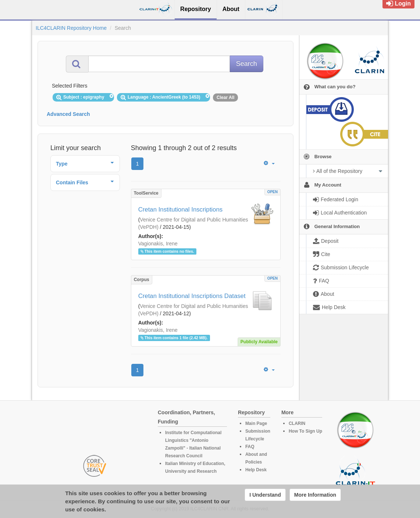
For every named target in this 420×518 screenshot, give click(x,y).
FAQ (250, 447)
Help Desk (256, 470)
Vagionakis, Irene (158, 244)
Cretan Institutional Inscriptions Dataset (192, 296)
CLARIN (297, 423)
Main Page (256, 423)
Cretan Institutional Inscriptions (180, 210)
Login (398, 3)
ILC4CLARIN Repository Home (71, 28)
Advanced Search (68, 114)
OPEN (273, 192)
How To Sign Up (305, 431)
